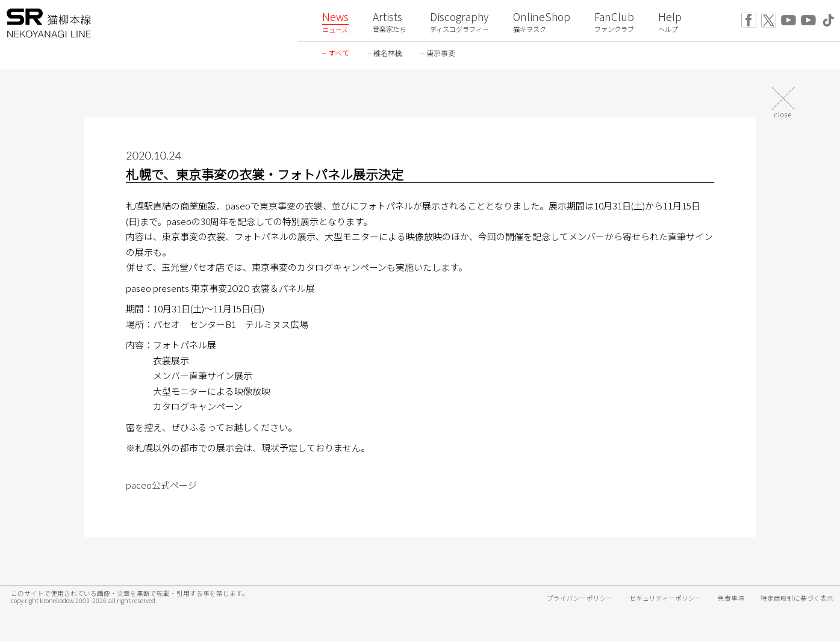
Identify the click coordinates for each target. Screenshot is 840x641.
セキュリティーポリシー (665, 598)
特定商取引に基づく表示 (797, 598)
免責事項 (731, 598)
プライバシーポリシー (580, 598)
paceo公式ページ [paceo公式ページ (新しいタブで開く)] (161, 485)
